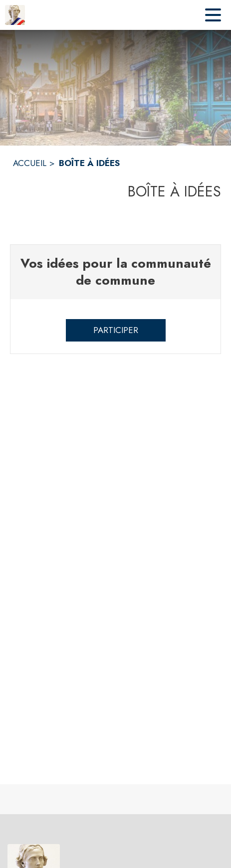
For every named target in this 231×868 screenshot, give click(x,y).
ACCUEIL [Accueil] (30, 163)
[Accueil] (15, 15)
